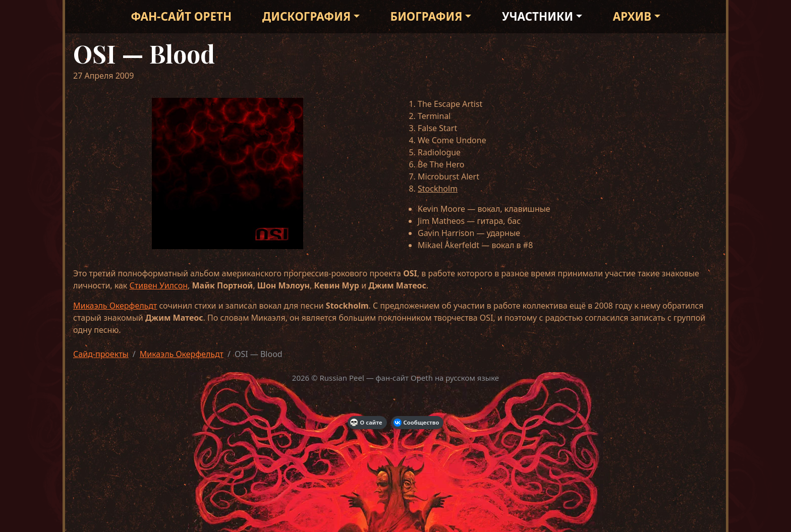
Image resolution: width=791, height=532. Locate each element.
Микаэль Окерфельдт (115, 306)
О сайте (366, 423)
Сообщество (416, 423)
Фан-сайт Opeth (181, 16)
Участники (538, 16)
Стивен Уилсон (159, 285)
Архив (632, 16)
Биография (427, 16)
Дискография (306, 16)
